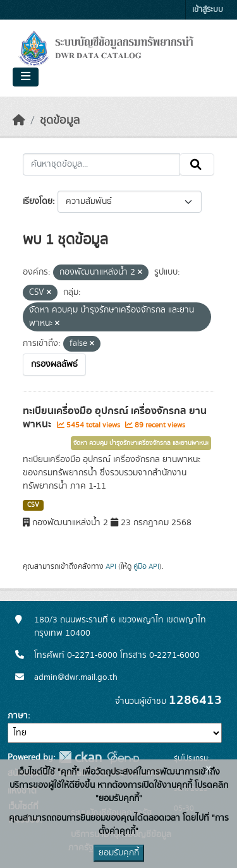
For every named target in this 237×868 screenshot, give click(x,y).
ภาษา (18, 716)
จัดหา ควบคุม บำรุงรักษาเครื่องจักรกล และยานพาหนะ (141, 443)
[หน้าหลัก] (19, 121)
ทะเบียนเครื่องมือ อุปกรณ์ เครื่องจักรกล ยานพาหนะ (115, 418)
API (111, 566)
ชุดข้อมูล (60, 121)
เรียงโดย (38, 201)
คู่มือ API (146, 566)
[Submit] (197, 165)
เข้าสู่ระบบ (208, 10)
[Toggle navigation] (26, 77)
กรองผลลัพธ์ (54, 364)
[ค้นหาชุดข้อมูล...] (101, 165)
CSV (33, 505)
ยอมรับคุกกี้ (119, 853)
